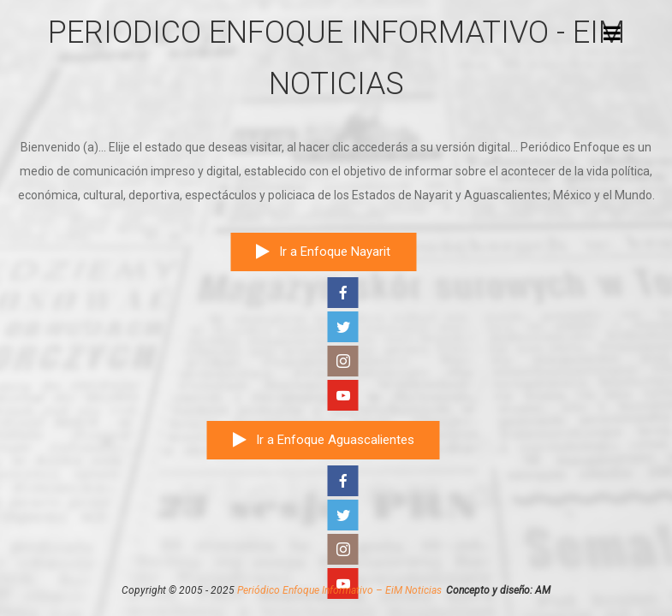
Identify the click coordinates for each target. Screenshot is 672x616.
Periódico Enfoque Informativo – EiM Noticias (339, 590)
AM (543, 590)
